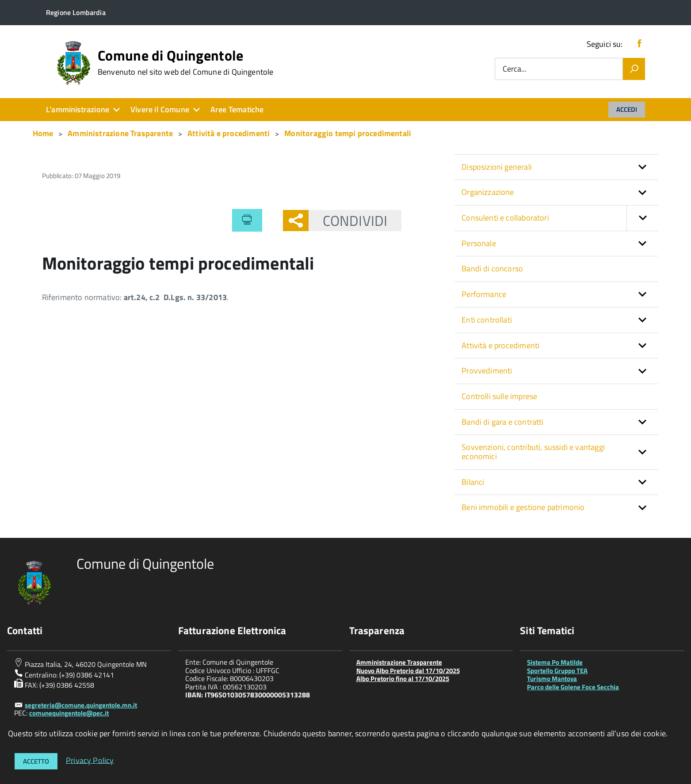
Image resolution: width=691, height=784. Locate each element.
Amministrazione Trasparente (399, 662)
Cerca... (515, 69)
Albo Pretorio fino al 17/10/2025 (403, 679)
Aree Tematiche (237, 109)
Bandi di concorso (492, 268)
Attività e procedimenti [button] (500, 345)
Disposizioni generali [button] (497, 167)
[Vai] (634, 69)
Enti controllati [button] (487, 320)
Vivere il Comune (160, 109)
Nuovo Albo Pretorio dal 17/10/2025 (408, 671)
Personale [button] (479, 243)
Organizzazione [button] (488, 192)
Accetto (36, 761)
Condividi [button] (348, 221)
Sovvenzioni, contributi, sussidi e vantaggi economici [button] (533, 452)
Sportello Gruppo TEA (557, 671)
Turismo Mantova (552, 679)
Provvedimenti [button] (487, 371)
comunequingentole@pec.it (69, 713)
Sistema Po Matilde (555, 662)
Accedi (627, 109)
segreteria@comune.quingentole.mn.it (81, 705)
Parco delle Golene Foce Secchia (573, 687)
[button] (642, 218)
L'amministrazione (78, 109)
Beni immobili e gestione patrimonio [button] (523, 507)
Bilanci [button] (473, 482)
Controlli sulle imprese (499, 396)
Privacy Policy (90, 760)
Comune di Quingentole (186, 62)
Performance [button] (484, 294)
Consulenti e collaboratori (560, 218)
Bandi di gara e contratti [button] (503, 422)
